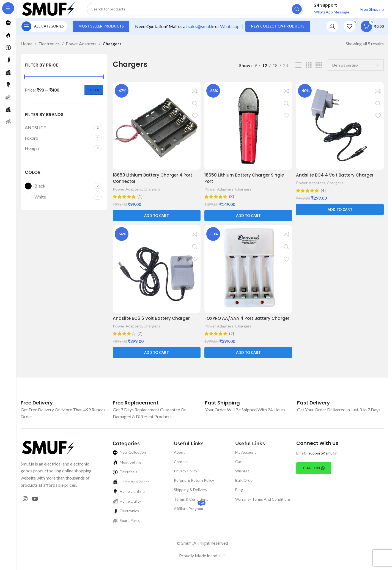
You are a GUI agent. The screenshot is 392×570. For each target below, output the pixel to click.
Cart (239, 471)
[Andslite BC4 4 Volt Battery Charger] (340, 129)
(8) (232, 199)
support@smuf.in (323, 463)
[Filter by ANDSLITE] (58, 131)
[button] (156, 218)
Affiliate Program (190, 517)
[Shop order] (356, 69)
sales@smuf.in (201, 30)
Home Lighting (129, 501)
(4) (324, 193)
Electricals (125, 481)
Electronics (49, 47)
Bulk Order (245, 490)
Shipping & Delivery (190, 499)
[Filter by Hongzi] (58, 152)
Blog (239, 499)
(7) (140, 337)
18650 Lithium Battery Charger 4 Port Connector (153, 181)
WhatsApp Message (332, 14)
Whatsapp (230, 30)
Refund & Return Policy (194, 490)
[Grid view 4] (319, 69)
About (179, 462)
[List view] (298, 69)
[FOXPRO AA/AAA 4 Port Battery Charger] (248, 273)
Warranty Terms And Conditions (263, 509)
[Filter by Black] (58, 190)
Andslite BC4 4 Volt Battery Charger (337, 178)
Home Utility (127, 511)
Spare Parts (126, 530)
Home (27, 47)
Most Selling (127, 472)
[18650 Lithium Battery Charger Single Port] (248, 129)
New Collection (129, 462)
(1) (140, 199)
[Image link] (48, 456)
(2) (232, 343)
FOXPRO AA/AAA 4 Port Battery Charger (239, 325)
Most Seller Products (101, 30)
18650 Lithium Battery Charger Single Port (246, 181)
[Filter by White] (58, 201)
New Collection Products (278, 30)
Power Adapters (81, 47)
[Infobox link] (37, 412)
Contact (181, 471)
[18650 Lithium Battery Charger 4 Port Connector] (156, 129)
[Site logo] (48, 10)
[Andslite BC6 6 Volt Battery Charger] (156, 273)
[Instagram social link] (26, 510)
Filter (94, 94)
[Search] (195, 11)
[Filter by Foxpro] (58, 142)
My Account (246, 462)
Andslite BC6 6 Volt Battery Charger (153, 322)
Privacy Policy (186, 480)
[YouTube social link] (38, 510)
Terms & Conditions (191, 509)
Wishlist (242, 480)
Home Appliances (131, 491)
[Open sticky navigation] (44, 30)
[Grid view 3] (309, 69)
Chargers (153, 192)
